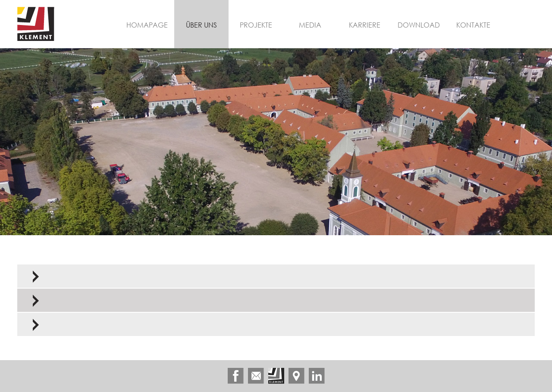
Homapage (147, 25)
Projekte (256, 25)
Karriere (365, 25)
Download (419, 25)
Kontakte (473, 25)
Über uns (201, 25)
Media (310, 25)
